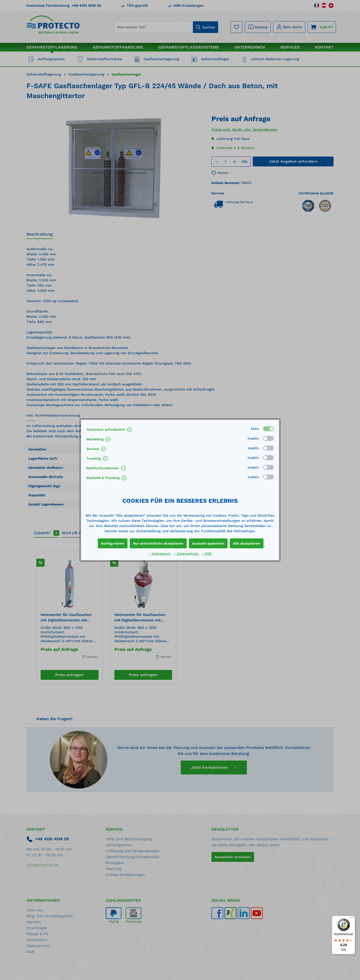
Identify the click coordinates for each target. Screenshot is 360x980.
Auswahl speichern (208, 543)
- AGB (206, 554)
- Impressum (160, 554)
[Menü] (352, 919)
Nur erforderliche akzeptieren (158, 543)
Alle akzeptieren (247, 543)
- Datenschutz (187, 554)
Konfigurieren (113, 543)
